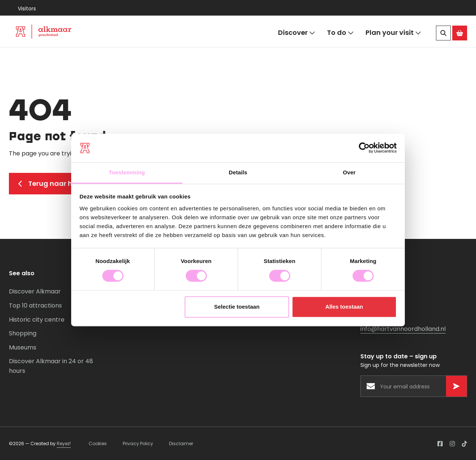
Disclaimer (181, 443)
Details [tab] (238, 172)
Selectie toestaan (237, 307)
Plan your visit (393, 33)
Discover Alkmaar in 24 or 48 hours (51, 366)
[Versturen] (456, 386)
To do (340, 33)
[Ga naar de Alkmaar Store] (460, 33)
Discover (297, 33)
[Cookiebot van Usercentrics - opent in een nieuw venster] (364, 148)
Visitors (27, 9)
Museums (23, 347)
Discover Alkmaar (35, 291)
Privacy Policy (138, 443)
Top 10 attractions (35, 305)
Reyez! (64, 443)
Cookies (98, 443)
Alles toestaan (344, 307)
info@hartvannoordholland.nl (403, 329)
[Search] (443, 33)
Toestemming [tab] (127, 172)
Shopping (23, 333)
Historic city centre (37, 320)
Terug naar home (53, 183)
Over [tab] (349, 172)
